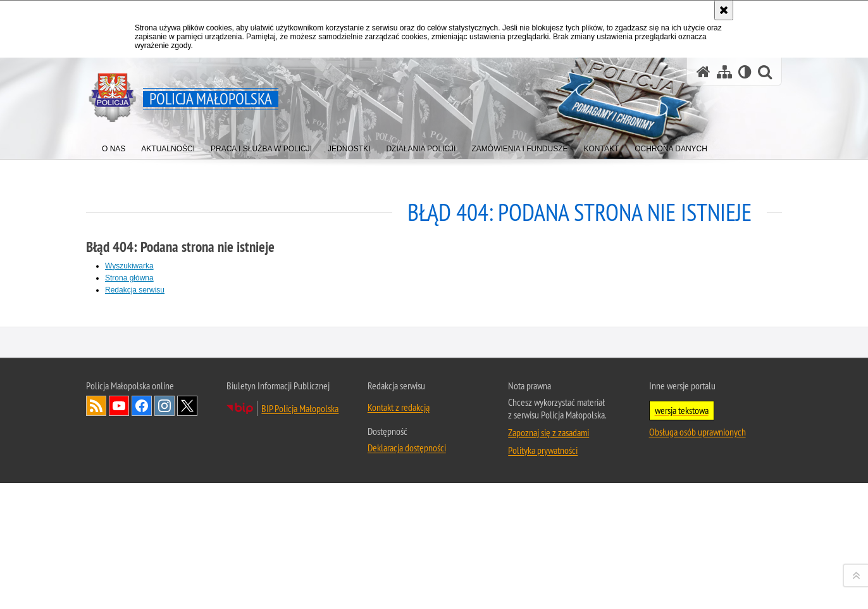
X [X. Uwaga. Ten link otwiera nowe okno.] (187, 587)
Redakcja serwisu (135, 290)
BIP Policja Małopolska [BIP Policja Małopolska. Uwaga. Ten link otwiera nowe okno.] (300, 590)
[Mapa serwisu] (724, 72)
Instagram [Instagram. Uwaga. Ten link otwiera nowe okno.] (164, 587)
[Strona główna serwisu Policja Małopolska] (704, 72)
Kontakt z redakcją (399, 589)
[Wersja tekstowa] (745, 72)
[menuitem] (114, 146)
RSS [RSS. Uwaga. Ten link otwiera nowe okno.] (96, 587)
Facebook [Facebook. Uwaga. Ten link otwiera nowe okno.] (142, 587)
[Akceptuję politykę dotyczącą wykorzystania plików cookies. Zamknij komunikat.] (724, 10)
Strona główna (129, 278)
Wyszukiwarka (129, 266)
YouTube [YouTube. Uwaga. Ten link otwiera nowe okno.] (119, 587)
